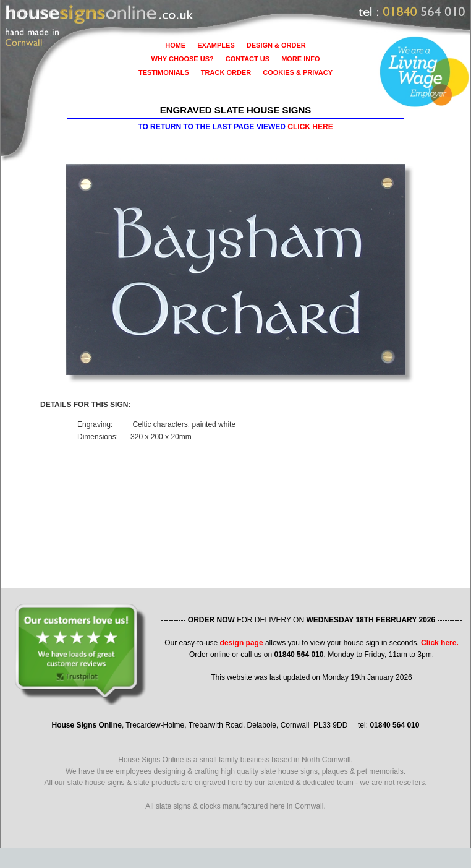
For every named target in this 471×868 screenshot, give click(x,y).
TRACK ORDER (226, 72)
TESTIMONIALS (164, 72)
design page (242, 643)
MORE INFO (300, 59)
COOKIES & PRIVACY (298, 72)
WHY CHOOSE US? (182, 59)
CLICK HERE (310, 127)
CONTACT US (248, 59)
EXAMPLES (216, 45)
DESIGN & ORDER (276, 45)
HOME (175, 45)
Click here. (440, 643)
